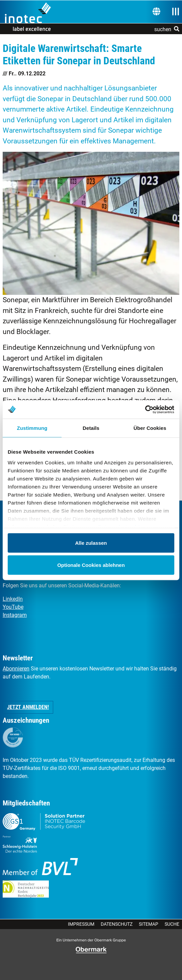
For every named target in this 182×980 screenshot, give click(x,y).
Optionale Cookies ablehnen (91, 565)
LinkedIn (13, 599)
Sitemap (149, 924)
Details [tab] (91, 428)
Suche (172, 924)
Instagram (15, 615)
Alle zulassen (91, 543)
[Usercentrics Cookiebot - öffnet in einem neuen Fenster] (145, 409)
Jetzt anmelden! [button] (28, 707)
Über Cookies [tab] (150, 428)
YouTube (13, 607)
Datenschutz (117, 924)
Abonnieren (16, 669)
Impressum (81, 924)
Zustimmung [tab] (32, 428)
